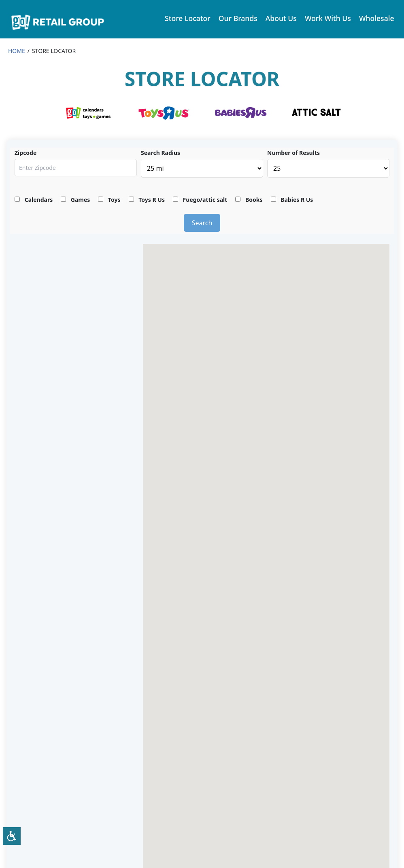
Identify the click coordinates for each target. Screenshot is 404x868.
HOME (17, 51)
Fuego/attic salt (200, 200)
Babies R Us (292, 200)
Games (75, 200)
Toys (109, 200)
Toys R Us (147, 200)
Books (249, 200)
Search (202, 223)
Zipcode (26, 153)
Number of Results (293, 153)
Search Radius (161, 153)
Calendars (34, 200)
